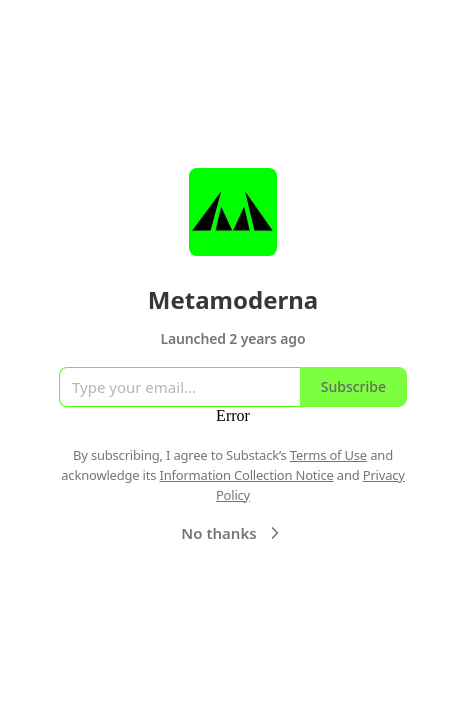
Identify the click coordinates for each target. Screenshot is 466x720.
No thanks (232, 533)
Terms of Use (328, 455)
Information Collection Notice (246, 475)
